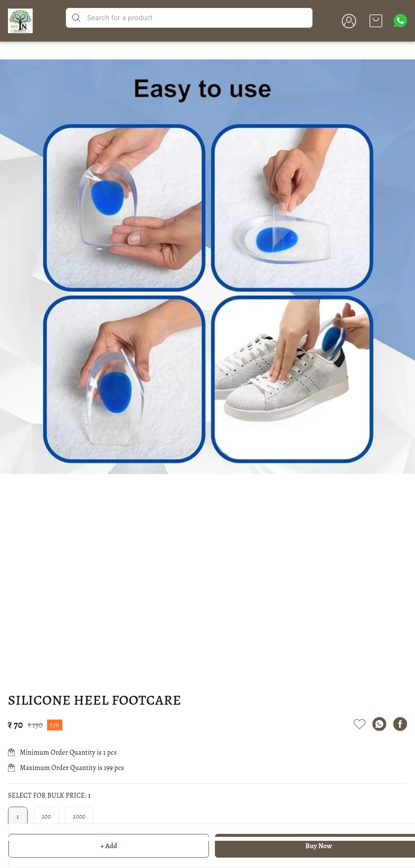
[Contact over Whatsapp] (400, 21)
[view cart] (376, 21)
